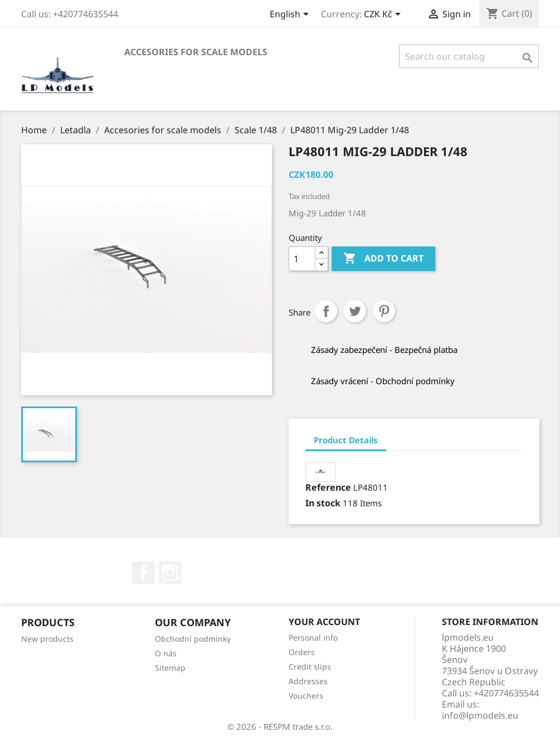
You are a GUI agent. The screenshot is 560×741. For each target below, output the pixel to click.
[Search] (469, 56)
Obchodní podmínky (193, 639)
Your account (324, 622)
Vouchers (306, 696)
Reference (328, 487)
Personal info (313, 638)
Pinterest (384, 311)
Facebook (143, 573)
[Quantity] (302, 259)
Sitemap (170, 668)
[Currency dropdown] (384, 15)
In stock (323, 503)
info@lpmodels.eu (480, 715)
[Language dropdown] (291, 15)
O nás (166, 653)
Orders (302, 652)
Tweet (355, 311)
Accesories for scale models (196, 52)
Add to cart (383, 259)
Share (326, 311)
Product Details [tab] (346, 440)
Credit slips (310, 667)
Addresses (308, 681)
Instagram (170, 573)
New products (47, 639)
